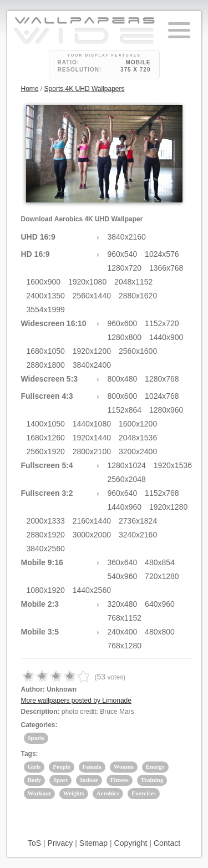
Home (30, 89)
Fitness (120, 780)
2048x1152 (133, 282)
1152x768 (162, 493)
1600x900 (44, 282)
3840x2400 (92, 365)
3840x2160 (127, 237)
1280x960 (166, 410)
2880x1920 (46, 535)
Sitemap (93, 843)
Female (92, 767)
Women (124, 767)
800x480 (123, 379)
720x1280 (162, 576)
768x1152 (125, 618)
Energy (155, 767)
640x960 (160, 604)
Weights (74, 793)
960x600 (123, 323)
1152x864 (125, 410)
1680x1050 (46, 351)
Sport (60, 780)
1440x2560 (92, 590)
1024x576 (162, 254)
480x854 (160, 562)
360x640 (123, 562)
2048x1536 (138, 438)
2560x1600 (138, 351)
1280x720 (125, 268)
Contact (167, 843)
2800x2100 (92, 451)
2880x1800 (46, 365)
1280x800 (125, 337)
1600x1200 (138, 424)
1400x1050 (46, 424)
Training (152, 780)
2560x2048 (127, 479)
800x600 (123, 396)
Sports (36, 738)
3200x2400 (138, 451)
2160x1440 (92, 521)
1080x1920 (46, 590)
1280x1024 (127, 465)
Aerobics (108, 793)
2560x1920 (46, 451)
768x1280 (125, 646)
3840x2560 (46, 549)
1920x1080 (87, 282)
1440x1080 (92, 424)
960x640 (123, 493)
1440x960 (125, 507)
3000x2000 (92, 535)
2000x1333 (46, 521)
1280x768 (162, 379)
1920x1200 (92, 351)
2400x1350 (46, 296)
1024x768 (162, 396)
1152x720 (162, 323)
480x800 (160, 632)
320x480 (123, 604)
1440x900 (166, 337)
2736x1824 (138, 521)
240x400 (123, 632)
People (61, 767)
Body (34, 780)
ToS (34, 843)
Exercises (144, 793)
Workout (39, 793)
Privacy (60, 843)
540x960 (123, 576)
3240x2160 (138, 535)
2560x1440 (92, 296)
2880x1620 (138, 296)
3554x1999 (46, 309)
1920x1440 (92, 438)
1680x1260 (46, 438)
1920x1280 (168, 507)
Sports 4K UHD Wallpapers (85, 89)
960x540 (123, 254)
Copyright (131, 843)
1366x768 (166, 268)
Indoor (89, 780)
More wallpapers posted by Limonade (76, 701)
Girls (34, 767)
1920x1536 (173, 465)
